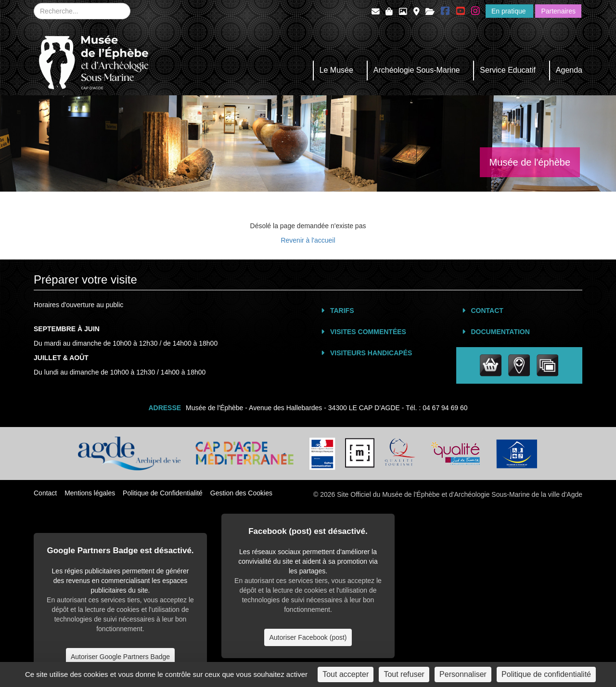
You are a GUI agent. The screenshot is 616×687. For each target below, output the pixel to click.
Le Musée (336, 70)
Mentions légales (90, 493)
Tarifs (342, 311)
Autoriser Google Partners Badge (120, 657)
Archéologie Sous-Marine (417, 70)
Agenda (569, 70)
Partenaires (558, 11)
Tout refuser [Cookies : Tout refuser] (404, 674)
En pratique (510, 11)
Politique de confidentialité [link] (546, 674)
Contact (487, 311)
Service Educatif (508, 70)
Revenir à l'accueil (308, 240)
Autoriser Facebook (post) (308, 637)
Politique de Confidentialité (163, 493)
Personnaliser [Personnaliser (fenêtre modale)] (463, 674)
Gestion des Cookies (241, 493)
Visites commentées (368, 332)
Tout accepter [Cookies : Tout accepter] (346, 674)
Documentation (500, 332)
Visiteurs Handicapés (371, 353)
